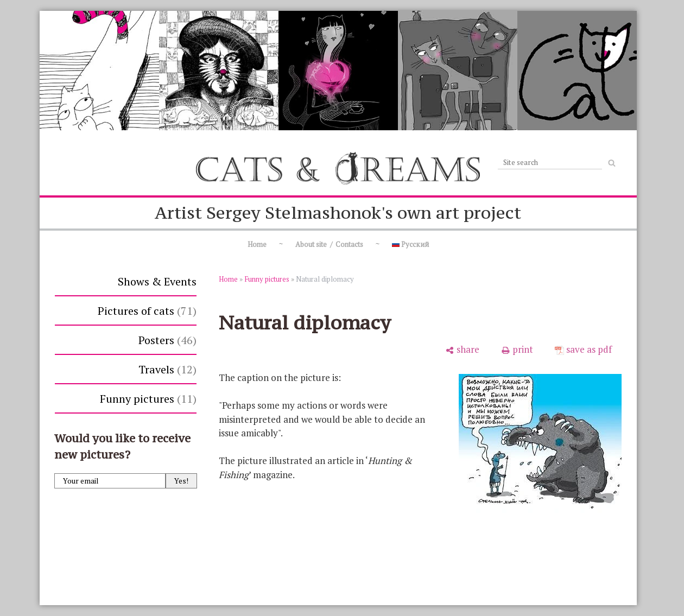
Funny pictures (148, 399)
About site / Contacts (329, 244)
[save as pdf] (583, 350)
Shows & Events (157, 281)
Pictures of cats (147, 311)
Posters (167, 340)
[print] (517, 350)
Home (257, 244)
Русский (410, 244)
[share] (462, 350)
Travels (167, 369)
